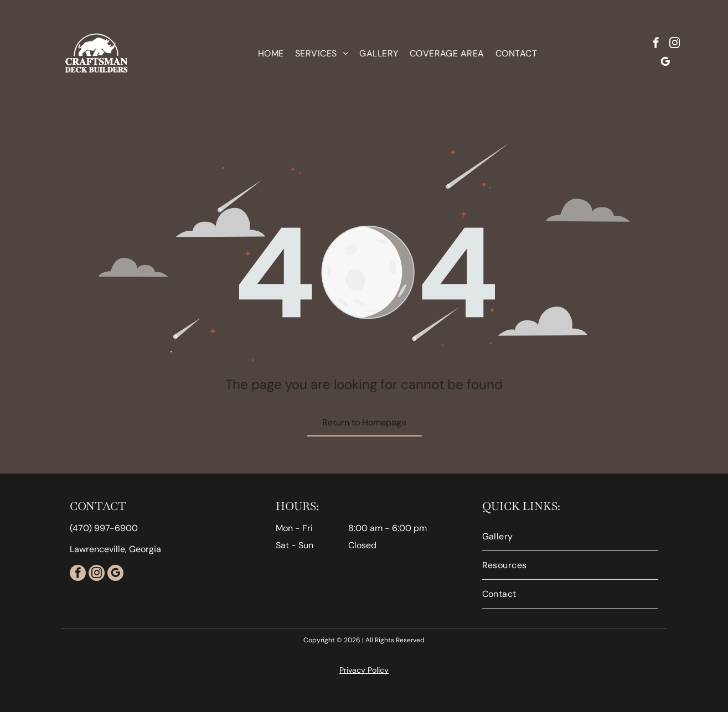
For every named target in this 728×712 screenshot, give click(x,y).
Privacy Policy (364, 670)
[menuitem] (271, 53)
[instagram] (675, 44)
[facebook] (656, 44)
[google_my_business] (665, 63)
